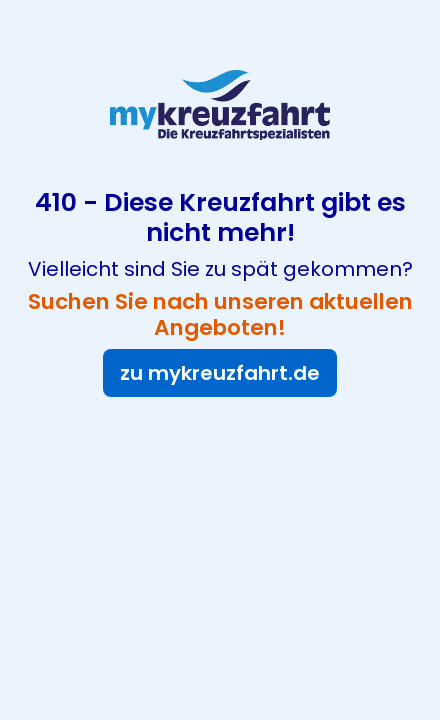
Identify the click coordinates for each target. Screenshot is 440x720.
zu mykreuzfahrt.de (220, 373)
